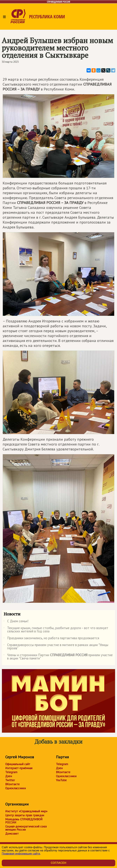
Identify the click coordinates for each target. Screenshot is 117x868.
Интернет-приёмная (19, 768)
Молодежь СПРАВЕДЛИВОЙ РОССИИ (24, 821)
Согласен (58, 863)
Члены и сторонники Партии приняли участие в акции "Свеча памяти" (58, 657)
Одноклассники (15, 788)
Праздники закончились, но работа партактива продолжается (51, 639)
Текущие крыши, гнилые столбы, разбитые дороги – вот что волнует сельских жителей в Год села (56, 630)
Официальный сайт (18, 764)
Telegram (11, 772)
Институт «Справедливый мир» (26, 811)
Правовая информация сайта (21, 854)
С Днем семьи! (16, 622)
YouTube (61, 780)
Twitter (10, 780)
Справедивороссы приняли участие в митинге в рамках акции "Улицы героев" (56, 647)
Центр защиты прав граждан (25, 815)
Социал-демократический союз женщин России (26, 828)
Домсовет (12, 834)
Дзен (9, 776)
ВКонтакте (12, 784)
